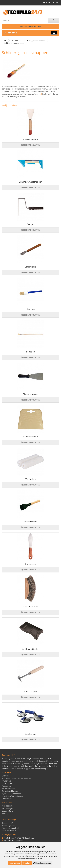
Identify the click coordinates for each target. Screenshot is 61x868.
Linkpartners (7, 799)
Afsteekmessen (30, 139)
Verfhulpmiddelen (31, 649)
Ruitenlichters (31, 522)
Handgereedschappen (36, 41)
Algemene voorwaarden (12, 794)
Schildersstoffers (31, 607)
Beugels (30, 224)
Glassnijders (30, 267)
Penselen (30, 352)
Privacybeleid (7, 781)
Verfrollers (30, 479)
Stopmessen (30, 564)
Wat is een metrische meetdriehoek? (17, 778)
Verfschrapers (30, 692)
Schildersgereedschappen (15, 43)
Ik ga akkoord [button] (15, 863)
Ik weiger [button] (27, 863)
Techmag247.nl (8, 823)
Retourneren (7, 786)
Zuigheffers (31, 734)
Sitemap (5, 813)
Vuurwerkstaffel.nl (9, 831)
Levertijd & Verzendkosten (13, 796)
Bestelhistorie (7, 811)
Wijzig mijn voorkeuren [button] (42, 863)
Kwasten (31, 309)
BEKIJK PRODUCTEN (31, 145)
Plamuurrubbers (30, 437)
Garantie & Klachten (10, 791)
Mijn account (7, 806)
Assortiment (17, 41)
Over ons (6, 776)
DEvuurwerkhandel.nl (10, 828)
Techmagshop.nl (9, 826)
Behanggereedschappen (30, 182)
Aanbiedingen (7, 808)
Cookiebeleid (7, 783)
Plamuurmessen (31, 394)
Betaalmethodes (9, 788)
